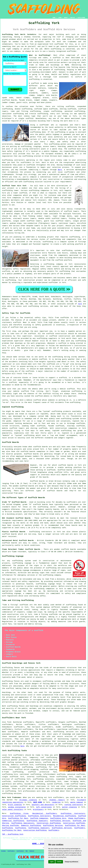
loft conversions (44, 807)
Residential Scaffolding (64, 816)
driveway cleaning (28, 800)
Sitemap (3, 851)
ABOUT (66, 18)
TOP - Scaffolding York (13, 834)
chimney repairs (57, 800)
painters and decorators (43, 805)
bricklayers (38, 810)
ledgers (40, 95)
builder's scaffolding (35, 784)
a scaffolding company (52, 264)
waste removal (77, 802)
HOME (54, 18)
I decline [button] (59, 862)
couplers (53, 100)
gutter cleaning (69, 807)
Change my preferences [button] (71, 862)
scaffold (57, 58)
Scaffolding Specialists (23, 823)
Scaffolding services (64, 732)
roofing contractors (74, 805)
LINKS (60, 18)
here (22, 746)
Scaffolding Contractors (73, 814)
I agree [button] (52, 862)
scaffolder (59, 44)
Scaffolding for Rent (18, 818)
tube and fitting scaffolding (26, 111)
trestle (33, 114)
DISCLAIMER (81, 18)
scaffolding (81, 39)
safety (65, 142)
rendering (56, 802)
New (27, 851)
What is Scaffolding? (40, 55)
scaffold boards (9, 100)
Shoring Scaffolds (10, 826)
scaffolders (80, 177)
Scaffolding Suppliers (37, 821)
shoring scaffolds (68, 109)
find (9, 722)
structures (72, 668)
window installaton (17, 807)
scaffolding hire (10, 774)
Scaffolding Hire (58, 818)
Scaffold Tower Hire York (14, 186)
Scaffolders (80, 828)
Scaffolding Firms (19, 814)
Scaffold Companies (39, 818)
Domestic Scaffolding (31, 826)
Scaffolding (7, 828)
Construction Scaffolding (14, 816)
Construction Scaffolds (74, 823)
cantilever (7, 114)
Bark (60, 170)
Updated (32, 851)
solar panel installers (13, 810)
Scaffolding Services (60, 821)
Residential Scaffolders (45, 814)
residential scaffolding (21, 767)
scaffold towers (52, 198)
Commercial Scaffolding (13, 821)
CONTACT (73, 18)
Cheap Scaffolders (77, 818)
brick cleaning (15, 805)
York (67, 65)
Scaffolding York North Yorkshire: (19, 34)
